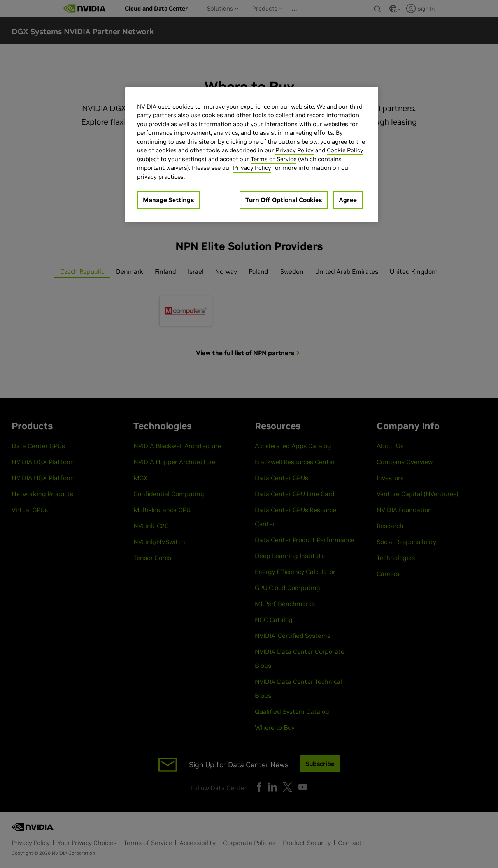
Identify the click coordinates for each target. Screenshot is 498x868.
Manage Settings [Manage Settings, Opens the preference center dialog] (168, 200)
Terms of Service (274, 159)
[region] (252, 155)
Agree (348, 200)
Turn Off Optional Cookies (284, 200)
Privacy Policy (295, 150)
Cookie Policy (345, 150)
